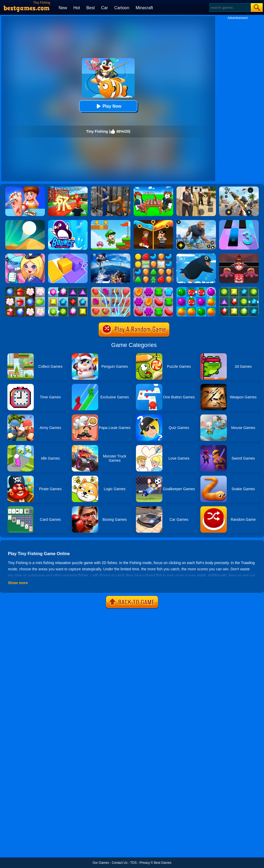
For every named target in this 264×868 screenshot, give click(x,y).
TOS (133, 863)
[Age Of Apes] (196, 222)
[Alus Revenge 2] (239, 255)
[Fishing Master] (111, 255)
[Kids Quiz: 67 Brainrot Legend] (68, 188)
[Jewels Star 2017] (239, 289)
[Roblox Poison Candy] (153, 188)
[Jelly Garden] (153, 289)
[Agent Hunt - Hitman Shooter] (196, 188)
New (63, 8)
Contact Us (119, 863)
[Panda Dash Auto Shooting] (239, 188)
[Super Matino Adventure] (111, 222)
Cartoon (122, 8)
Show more (18, 583)
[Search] (230, 8)
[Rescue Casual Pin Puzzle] (153, 222)
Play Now (108, 106)
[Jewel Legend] (68, 289)
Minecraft (144, 8)
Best (91, 8)
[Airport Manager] (25, 255)
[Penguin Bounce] (68, 222)
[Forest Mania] (25, 289)
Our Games (101, 863)
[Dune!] (25, 222)
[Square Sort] (68, 255)
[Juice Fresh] (196, 289)
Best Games (163, 863)
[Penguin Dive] (196, 255)
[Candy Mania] (111, 289)
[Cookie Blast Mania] (153, 255)
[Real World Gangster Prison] (111, 188)
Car (105, 8)
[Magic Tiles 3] (239, 222)
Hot (77, 8)
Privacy (145, 863)
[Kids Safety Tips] (25, 188)
